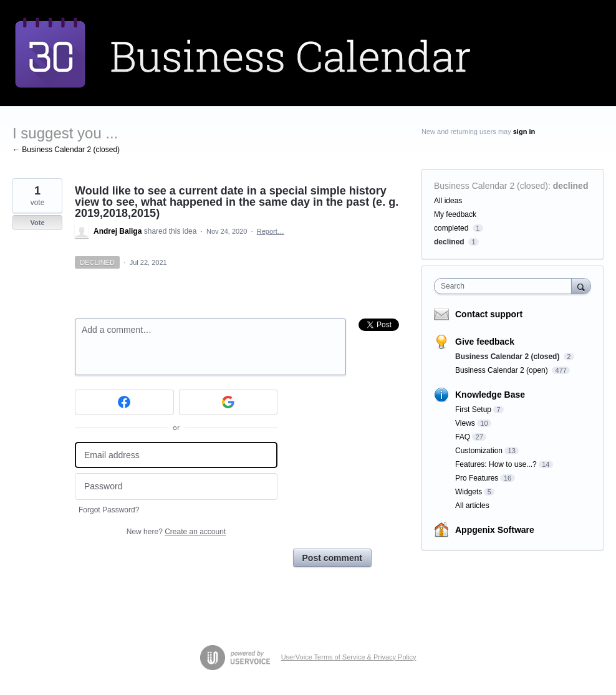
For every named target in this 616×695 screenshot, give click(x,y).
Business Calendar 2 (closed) (491, 186)
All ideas (448, 201)
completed (451, 228)
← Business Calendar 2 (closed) (66, 150)
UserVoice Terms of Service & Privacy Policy (349, 657)
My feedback (455, 214)
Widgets (469, 492)
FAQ (463, 437)
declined (571, 186)
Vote (37, 223)
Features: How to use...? (496, 464)
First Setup (473, 410)
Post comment (332, 558)
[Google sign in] (229, 402)
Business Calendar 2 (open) (503, 370)
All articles (472, 506)
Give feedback (485, 342)
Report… (271, 231)
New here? (176, 532)
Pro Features (477, 478)
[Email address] (176, 455)
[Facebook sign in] (124, 402)
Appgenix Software (495, 530)
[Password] (176, 486)
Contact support (489, 314)
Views (465, 423)
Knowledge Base (490, 395)
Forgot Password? (109, 510)
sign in (524, 132)
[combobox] (506, 286)
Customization (479, 451)
